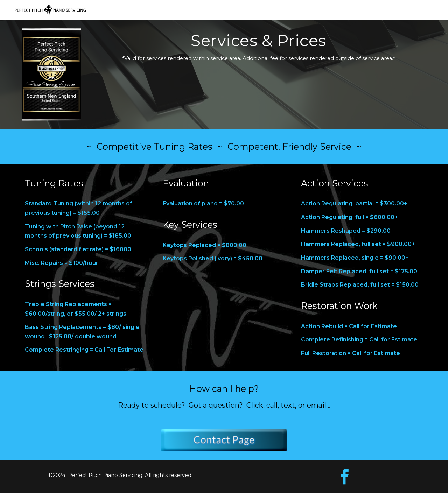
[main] (258, 50)
